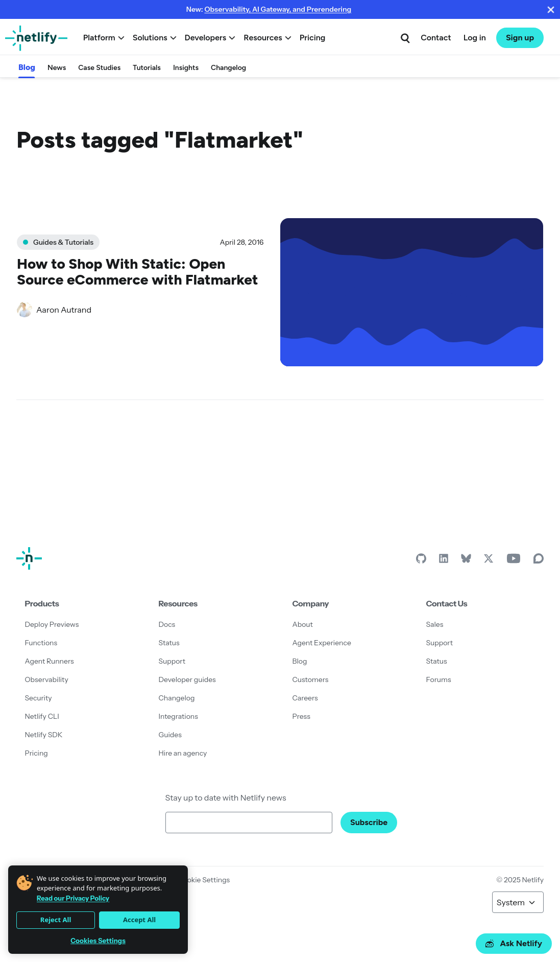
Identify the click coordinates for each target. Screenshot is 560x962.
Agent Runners (50, 661)
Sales (435, 624)
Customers (311, 679)
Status (169, 643)
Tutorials (147, 68)
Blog (27, 67)
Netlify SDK (44, 735)
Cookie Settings (204, 880)
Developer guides (187, 679)
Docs (167, 624)
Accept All (139, 920)
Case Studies (99, 68)
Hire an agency (183, 753)
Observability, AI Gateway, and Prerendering (278, 9)
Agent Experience (322, 643)
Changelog (228, 68)
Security (39, 698)
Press (301, 716)
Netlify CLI (42, 716)
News (57, 68)
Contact (436, 38)
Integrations (178, 716)
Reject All (56, 920)
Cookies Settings (98, 941)
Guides (170, 735)
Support (172, 661)
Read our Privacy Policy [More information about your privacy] (73, 898)
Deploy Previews (52, 624)
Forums (439, 679)
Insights (186, 68)
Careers (305, 698)
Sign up (520, 38)
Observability (47, 679)
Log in (475, 38)
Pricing (313, 38)
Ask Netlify (514, 943)
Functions (41, 643)
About (303, 624)
